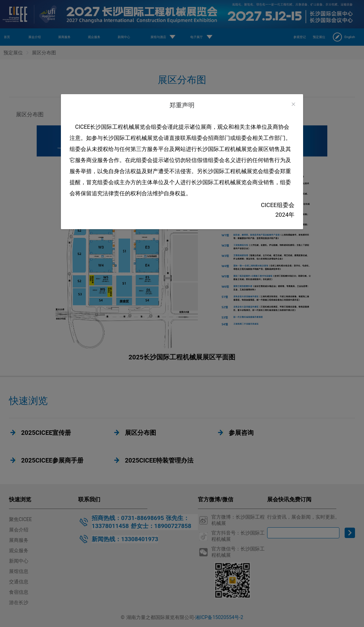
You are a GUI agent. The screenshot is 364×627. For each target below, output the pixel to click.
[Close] (293, 104)
